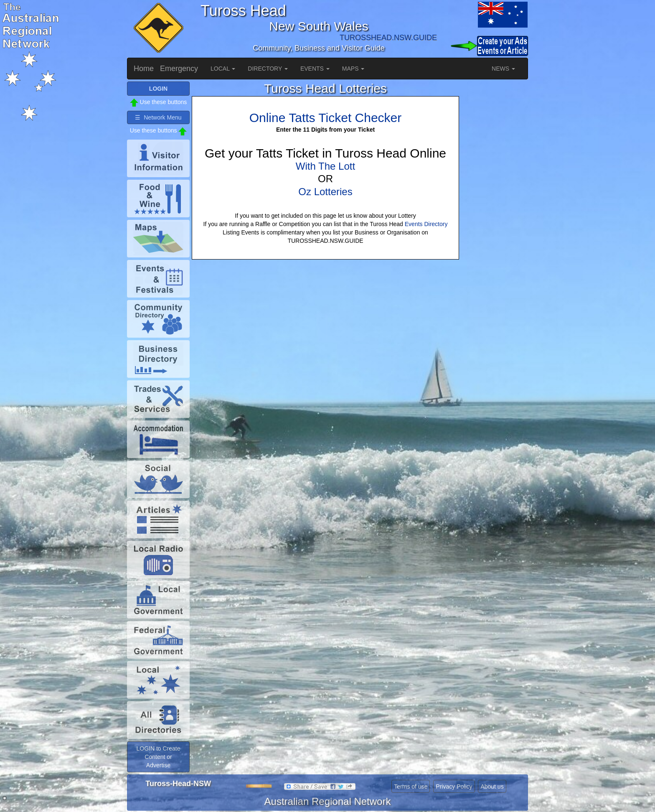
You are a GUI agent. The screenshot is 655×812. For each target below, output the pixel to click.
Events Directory (426, 224)
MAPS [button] (353, 69)
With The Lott (325, 166)
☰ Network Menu (158, 117)
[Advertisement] (495, 207)
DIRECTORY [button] (268, 69)
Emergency (179, 69)
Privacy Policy (454, 787)
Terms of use (411, 787)
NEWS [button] (503, 69)
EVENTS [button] (315, 69)
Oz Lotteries (325, 192)
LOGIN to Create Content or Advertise (158, 757)
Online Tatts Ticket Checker (326, 118)
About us (492, 787)
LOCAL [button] (223, 69)
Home (144, 69)
